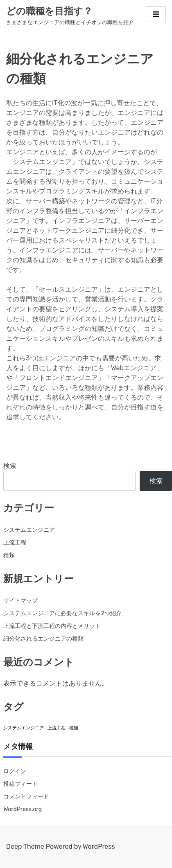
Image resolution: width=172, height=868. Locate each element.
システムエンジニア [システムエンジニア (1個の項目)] (24, 728)
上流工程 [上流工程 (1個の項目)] (57, 728)
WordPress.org (23, 809)
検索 (10, 466)
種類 (9, 555)
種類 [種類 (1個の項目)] (74, 728)
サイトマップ (20, 601)
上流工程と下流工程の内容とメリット (52, 626)
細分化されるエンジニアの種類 (43, 639)
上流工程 (15, 543)
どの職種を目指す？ (49, 11)
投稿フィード (20, 784)
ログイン (15, 771)
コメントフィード (26, 797)
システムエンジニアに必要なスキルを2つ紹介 (62, 613)
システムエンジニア (29, 530)
